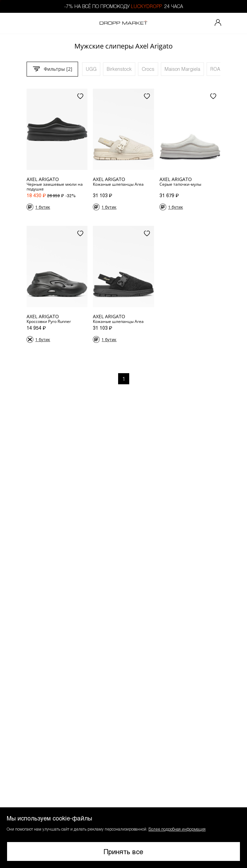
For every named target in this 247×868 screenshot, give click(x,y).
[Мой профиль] (218, 23)
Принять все (123, 851)
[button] (123, 838)
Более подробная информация (177, 829)
